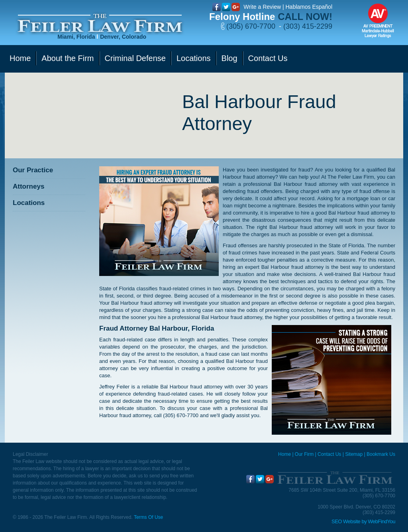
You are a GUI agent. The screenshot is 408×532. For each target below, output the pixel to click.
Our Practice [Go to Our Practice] (33, 170)
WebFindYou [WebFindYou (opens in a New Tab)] (382, 521)
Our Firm (304, 454)
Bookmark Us (381, 454)
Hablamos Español (309, 7)
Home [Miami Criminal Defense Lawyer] (284, 454)
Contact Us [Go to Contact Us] (268, 58)
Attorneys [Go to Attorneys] (28, 186)
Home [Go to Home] (20, 58)
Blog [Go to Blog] (229, 58)
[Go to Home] (100, 23)
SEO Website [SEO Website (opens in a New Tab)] (346, 521)
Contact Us (329, 454)
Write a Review (262, 7)
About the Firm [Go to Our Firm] (68, 58)
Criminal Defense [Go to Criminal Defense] (135, 58)
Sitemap (354, 454)
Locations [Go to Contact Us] (194, 58)
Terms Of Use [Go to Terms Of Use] (148, 517)
